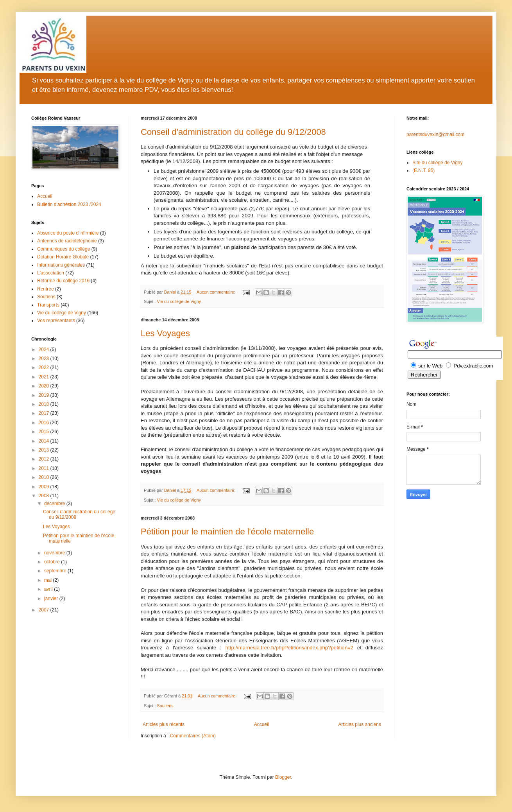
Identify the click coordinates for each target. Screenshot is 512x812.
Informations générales (61, 265)
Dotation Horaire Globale (63, 257)
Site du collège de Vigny (438, 163)
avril (49, 589)
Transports (48, 305)
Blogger (283, 777)
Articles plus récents (164, 724)
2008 (45, 496)
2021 (45, 377)
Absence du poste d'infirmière (68, 233)
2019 (45, 395)
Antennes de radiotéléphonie (67, 241)
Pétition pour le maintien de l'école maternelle (227, 531)
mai (49, 580)
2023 (45, 358)
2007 (45, 610)
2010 (45, 477)
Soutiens (165, 706)
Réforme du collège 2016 (63, 281)
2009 (45, 487)
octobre (53, 562)
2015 (45, 432)
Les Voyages (165, 333)
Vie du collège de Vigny (179, 301)
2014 (45, 441)
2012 (45, 459)
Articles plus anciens (360, 724)
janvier (52, 599)
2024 (45, 350)
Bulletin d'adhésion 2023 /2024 (69, 204)
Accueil (262, 724)
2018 (45, 404)
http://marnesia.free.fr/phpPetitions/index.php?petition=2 (289, 648)
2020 (45, 386)
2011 (45, 468)
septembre (56, 571)
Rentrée (46, 289)
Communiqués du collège (64, 249)
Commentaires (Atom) (193, 736)
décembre (55, 504)
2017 (45, 413)
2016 (45, 423)
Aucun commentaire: (217, 292)
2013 (45, 450)
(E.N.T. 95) (423, 170)
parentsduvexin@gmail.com (435, 134)
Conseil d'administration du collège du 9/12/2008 (233, 132)
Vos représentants (56, 321)
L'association (51, 273)
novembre (55, 553)
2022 (45, 367)
